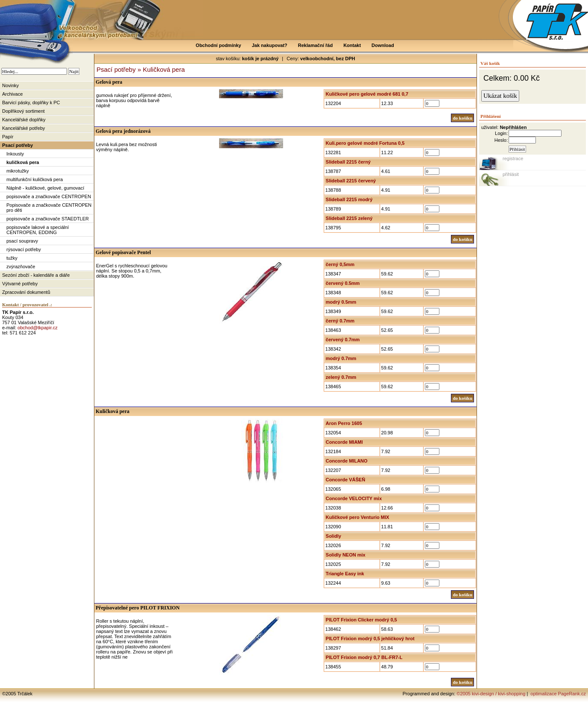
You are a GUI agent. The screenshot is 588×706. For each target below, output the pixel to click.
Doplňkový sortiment (23, 111)
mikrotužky (18, 171)
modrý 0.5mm (341, 302)
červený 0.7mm (343, 340)
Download (383, 45)
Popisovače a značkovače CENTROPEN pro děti (49, 208)
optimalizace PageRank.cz (557, 694)
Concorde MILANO (347, 461)
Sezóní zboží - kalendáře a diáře (36, 275)
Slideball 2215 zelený (349, 218)
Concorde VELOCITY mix (354, 498)
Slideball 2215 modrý (349, 199)
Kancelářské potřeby (23, 128)
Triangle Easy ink (345, 574)
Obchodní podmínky (218, 45)
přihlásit (511, 174)
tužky (12, 258)
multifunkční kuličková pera (35, 179)
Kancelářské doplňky (24, 120)
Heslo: (501, 140)
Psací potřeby (18, 145)
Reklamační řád (315, 45)
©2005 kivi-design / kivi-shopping (491, 694)
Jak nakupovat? (270, 45)
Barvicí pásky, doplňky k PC (31, 103)
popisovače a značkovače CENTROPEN (49, 196)
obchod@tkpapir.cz (38, 328)
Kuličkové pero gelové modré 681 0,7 (367, 94)
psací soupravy (22, 241)
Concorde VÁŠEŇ (345, 480)
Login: (501, 133)
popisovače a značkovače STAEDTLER (48, 219)
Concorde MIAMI (344, 442)
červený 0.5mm (343, 283)
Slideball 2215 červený (351, 181)
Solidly (333, 536)
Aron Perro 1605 (344, 423)
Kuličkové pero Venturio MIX (358, 517)
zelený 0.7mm (341, 377)
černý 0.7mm (340, 321)
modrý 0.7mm (341, 358)
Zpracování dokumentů (26, 292)
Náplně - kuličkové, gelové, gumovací (45, 188)
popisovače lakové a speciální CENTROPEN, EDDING (38, 230)
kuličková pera (23, 162)
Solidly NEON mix (346, 555)
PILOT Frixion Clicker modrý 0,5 (361, 620)
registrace (513, 158)
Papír (8, 137)
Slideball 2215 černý (348, 162)
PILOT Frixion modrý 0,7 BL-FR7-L (364, 657)
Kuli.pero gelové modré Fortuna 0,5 (365, 143)
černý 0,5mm (340, 264)
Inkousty (15, 154)
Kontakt (352, 45)
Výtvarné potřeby (20, 284)
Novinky (10, 85)
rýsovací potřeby (24, 249)
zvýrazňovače (21, 267)
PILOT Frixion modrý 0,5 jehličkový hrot (370, 639)
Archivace (12, 94)
